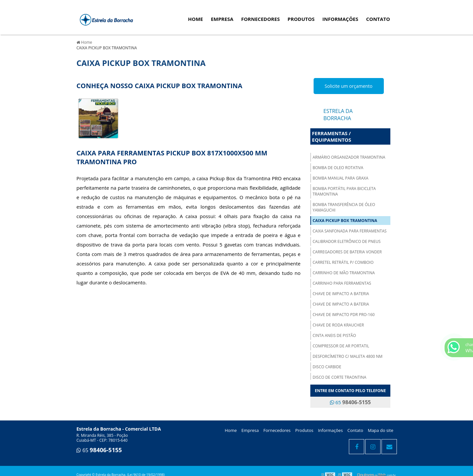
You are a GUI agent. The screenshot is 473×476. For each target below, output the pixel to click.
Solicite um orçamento (349, 86)
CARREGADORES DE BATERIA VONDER (347, 252)
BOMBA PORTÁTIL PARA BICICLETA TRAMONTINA (344, 191)
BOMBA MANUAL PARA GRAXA (341, 178)
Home (196, 19)
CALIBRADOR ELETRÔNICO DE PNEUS (347, 241)
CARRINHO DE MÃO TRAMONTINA (344, 273)
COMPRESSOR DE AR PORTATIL (341, 346)
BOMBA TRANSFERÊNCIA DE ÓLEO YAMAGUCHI (344, 207)
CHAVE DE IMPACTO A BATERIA (341, 294)
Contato (378, 19)
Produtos (301, 19)
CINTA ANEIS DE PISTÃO (334, 335)
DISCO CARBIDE (327, 367)
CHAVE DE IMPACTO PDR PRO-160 (344, 315)
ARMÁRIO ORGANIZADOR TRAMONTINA (349, 157)
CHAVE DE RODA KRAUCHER (338, 325)
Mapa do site (381, 430)
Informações (340, 19)
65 (350, 402)
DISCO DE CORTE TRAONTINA (339, 377)
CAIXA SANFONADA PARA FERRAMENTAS (350, 231)
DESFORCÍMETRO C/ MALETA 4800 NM (348, 356)
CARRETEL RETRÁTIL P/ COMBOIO (343, 262)
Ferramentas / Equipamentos (332, 136)
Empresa (222, 19)
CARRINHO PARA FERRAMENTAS (342, 283)
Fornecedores (260, 19)
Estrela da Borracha (338, 115)
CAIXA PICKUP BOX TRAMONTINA (345, 221)
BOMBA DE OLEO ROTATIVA (338, 168)
